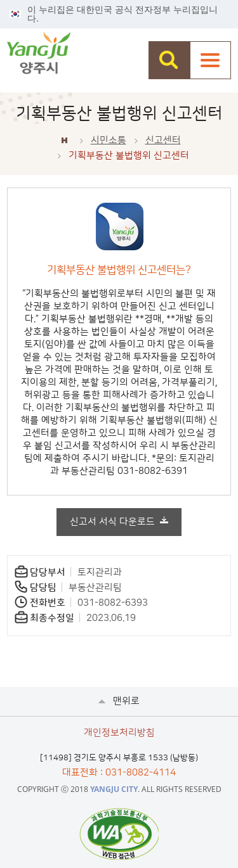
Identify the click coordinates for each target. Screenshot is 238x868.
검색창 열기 (169, 60)
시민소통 (109, 140)
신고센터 (163, 140)
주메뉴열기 (210, 60)
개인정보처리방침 (119, 733)
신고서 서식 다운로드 (112, 522)
